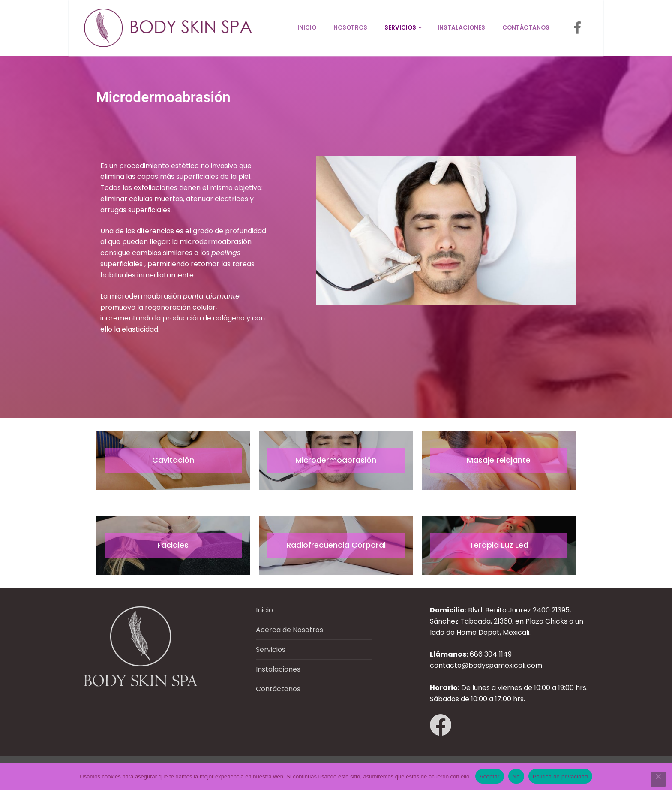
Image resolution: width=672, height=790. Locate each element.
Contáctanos (278, 689)
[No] (658, 779)
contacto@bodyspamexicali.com (486, 665)
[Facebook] (577, 28)
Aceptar (490, 776)
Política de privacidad (560, 776)
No (516, 776)
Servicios (271, 650)
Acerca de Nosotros (289, 630)
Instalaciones (278, 669)
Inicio (264, 610)
